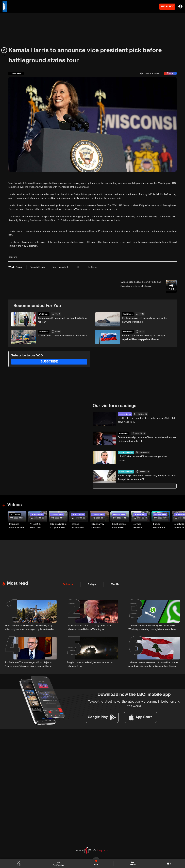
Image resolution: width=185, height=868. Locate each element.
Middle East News (126, 452)
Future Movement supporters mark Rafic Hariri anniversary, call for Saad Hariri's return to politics (161, 526)
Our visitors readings (114, 406)
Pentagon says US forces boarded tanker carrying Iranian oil (145, 320)
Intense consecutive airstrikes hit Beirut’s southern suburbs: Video (79, 526)
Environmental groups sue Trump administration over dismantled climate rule (147, 439)
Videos (14, 504)
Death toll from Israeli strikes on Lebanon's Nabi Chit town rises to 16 (146, 420)
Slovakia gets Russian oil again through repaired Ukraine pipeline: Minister (143, 337)
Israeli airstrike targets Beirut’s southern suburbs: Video (59, 526)
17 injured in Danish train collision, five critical (62, 336)
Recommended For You (37, 306)
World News (44, 314)
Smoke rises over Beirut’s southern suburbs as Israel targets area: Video (119, 526)
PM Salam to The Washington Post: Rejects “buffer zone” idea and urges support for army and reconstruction (30, 664)
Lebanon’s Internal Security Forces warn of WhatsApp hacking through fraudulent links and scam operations (152, 627)
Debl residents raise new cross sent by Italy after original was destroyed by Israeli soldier (30, 627)
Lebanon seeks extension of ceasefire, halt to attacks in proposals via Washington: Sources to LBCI (153, 664)
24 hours (67, 584)
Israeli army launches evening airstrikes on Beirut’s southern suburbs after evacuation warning (99, 526)
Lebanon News (125, 414)
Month (113, 584)
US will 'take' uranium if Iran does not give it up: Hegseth (143, 458)
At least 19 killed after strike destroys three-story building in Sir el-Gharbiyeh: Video (38, 526)
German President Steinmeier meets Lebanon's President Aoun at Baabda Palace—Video (141, 526)
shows (132, 863)
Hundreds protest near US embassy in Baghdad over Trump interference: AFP (147, 477)
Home (19, 863)
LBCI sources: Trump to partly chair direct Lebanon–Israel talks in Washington (90, 627)
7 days (91, 584)
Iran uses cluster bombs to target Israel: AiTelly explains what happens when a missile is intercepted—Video (18, 526)
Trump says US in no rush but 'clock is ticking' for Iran (63, 320)
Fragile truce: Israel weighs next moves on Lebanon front (90, 663)
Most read (18, 583)
